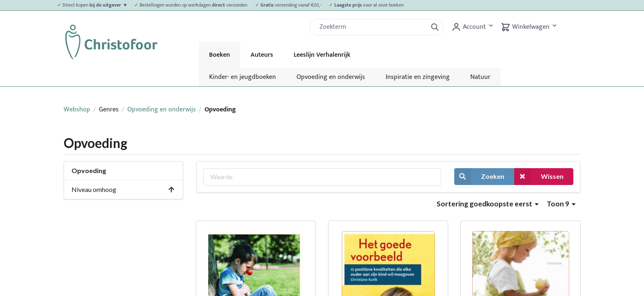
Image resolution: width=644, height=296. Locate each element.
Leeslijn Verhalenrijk (322, 55)
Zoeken (479, 177)
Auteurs (262, 55)
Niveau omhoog (123, 189)
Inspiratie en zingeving (418, 77)
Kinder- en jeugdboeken (243, 77)
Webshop (77, 110)
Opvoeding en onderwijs (331, 77)
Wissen (539, 177)
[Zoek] (372, 27)
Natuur (480, 77)
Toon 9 (561, 204)
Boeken (220, 55)
